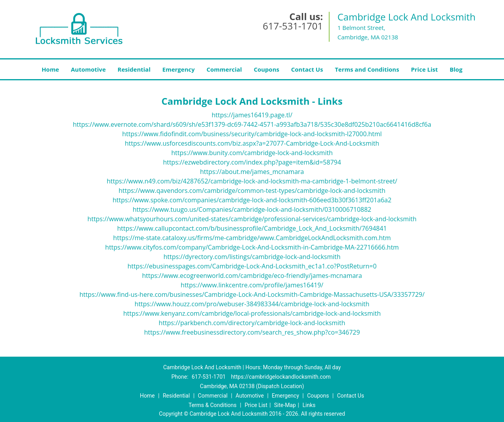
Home (50, 69)
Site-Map (285, 405)
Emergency (178, 69)
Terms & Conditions (213, 405)
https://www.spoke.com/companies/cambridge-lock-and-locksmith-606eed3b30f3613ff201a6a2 (252, 200)
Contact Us (307, 69)
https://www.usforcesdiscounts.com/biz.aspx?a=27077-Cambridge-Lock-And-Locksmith (252, 143)
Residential (134, 69)
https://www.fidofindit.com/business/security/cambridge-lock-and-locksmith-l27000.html (252, 134)
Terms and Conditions (367, 69)
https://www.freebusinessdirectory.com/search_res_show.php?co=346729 (252, 332)
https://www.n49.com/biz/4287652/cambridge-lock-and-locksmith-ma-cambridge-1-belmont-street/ (252, 181)
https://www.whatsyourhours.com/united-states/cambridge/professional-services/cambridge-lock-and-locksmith (252, 219)
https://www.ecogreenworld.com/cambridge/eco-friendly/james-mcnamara (252, 276)
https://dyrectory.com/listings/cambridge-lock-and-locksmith (252, 257)
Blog (456, 69)
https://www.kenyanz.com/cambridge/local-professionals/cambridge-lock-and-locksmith (252, 313)
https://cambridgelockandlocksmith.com (281, 377)
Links (309, 405)
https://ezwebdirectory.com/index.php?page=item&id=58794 (252, 162)
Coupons (266, 69)
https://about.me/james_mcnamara (252, 172)
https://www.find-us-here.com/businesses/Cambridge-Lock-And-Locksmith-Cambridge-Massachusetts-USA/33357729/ (252, 294)
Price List (424, 69)
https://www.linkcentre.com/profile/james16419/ (252, 285)
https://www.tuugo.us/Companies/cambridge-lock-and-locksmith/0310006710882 (252, 209)
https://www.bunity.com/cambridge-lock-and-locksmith (252, 153)
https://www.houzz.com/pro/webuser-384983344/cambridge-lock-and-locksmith (252, 304)
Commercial (224, 69)
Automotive (88, 69)
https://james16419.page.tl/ (252, 115)
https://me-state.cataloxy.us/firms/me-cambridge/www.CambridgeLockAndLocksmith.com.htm (252, 238)
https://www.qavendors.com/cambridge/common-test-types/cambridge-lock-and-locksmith (252, 191)
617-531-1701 (293, 26)
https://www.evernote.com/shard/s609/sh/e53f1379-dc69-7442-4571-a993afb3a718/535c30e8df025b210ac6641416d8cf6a (252, 124)
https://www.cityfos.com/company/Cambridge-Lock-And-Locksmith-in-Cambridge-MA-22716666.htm (252, 247)
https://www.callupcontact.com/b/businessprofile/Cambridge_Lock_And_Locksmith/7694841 (252, 228)
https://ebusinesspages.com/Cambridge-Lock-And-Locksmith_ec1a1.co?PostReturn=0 (252, 266)
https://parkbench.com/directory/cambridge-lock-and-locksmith (252, 323)
